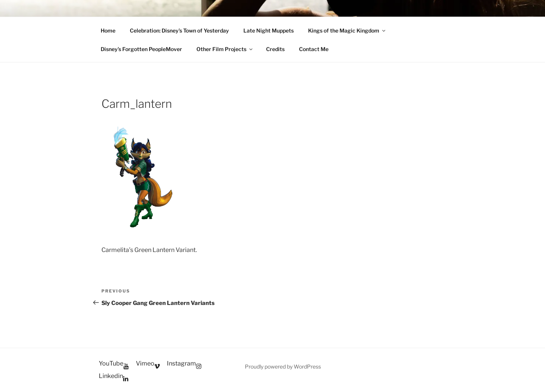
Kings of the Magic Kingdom (347, 30)
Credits (275, 49)
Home (108, 30)
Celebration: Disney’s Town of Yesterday (179, 30)
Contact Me (314, 49)
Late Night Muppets (269, 30)
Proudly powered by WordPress (283, 366)
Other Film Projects (225, 49)
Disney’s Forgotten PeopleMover (141, 49)
